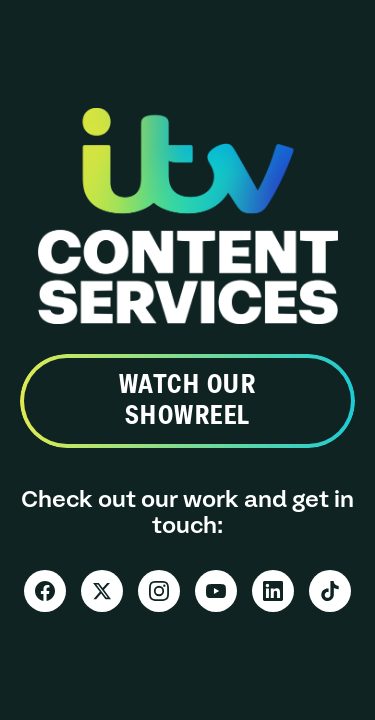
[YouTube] (216, 591)
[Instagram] (159, 591)
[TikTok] (330, 591)
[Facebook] (45, 591)
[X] (102, 591)
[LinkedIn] (273, 591)
